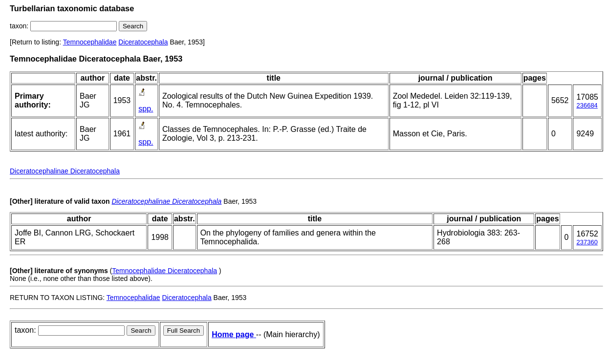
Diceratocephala (143, 42)
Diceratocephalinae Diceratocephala (65, 171)
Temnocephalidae (90, 42)
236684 (587, 105)
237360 (587, 242)
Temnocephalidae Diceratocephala (164, 271)
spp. (146, 109)
